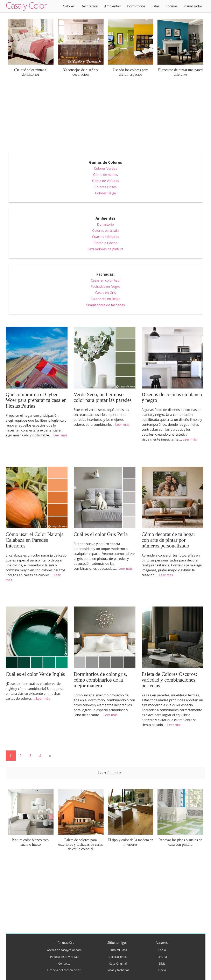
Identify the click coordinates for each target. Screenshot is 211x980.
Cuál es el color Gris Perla (101, 534)
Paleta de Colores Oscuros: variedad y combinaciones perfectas (169, 680)
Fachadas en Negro (105, 286)
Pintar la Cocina (106, 243)
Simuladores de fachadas (105, 305)
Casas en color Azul (105, 280)
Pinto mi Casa (118, 950)
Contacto (64, 963)
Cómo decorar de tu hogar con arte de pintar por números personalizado (168, 540)
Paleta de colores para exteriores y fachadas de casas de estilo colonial (80, 844)
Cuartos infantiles (105, 237)
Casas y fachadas (118, 970)
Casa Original (118, 963)
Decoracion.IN (118, 957)
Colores (69, 6)
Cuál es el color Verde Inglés (35, 674)
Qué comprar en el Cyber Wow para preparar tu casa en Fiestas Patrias (36, 400)
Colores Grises (105, 187)
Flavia (162, 970)
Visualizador (193, 6)
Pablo (162, 950)
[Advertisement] (106, 118)
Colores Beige (106, 193)
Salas (155, 6)
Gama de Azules (105, 175)
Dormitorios (136, 6)
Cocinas (171, 6)
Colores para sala (105, 231)
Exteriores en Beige (105, 299)
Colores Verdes (105, 168)
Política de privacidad (64, 957)
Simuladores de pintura (105, 249)
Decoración (89, 6)
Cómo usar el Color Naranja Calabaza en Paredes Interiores (35, 540)
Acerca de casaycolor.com (64, 950)
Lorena (162, 957)
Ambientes (113, 6)
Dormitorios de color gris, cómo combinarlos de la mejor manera (100, 680)
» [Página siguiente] (50, 756)
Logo (26, 6)
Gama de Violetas (106, 181)
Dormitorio (105, 224)
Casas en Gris (105, 293)
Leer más (60, 435)
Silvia (162, 963)
